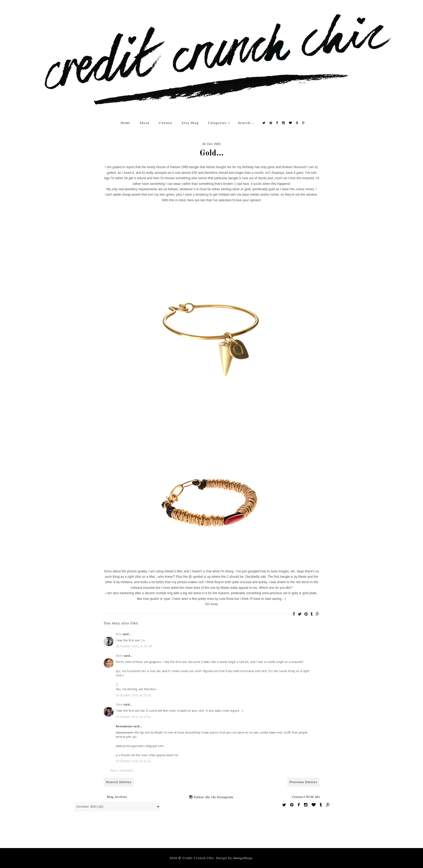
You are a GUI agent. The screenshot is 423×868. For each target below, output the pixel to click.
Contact (166, 123)
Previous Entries (303, 782)
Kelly (119, 656)
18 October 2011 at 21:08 (134, 646)
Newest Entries (119, 782)
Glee (119, 704)
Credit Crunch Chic (198, 858)
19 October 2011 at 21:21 (133, 761)
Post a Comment (122, 770)
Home (125, 123)
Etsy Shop (190, 123)
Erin (119, 634)
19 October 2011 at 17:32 (133, 717)
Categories (219, 123)
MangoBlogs (243, 858)
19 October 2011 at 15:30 (134, 695)
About (145, 123)
